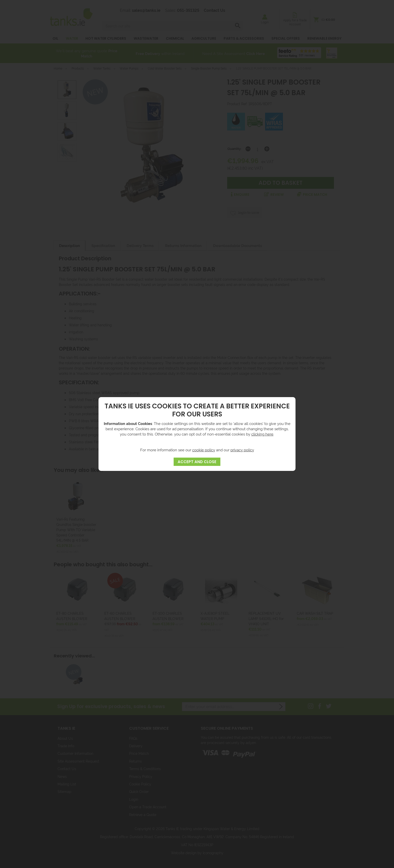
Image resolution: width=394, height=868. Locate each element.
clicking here (262, 434)
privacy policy (242, 450)
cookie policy (204, 450)
